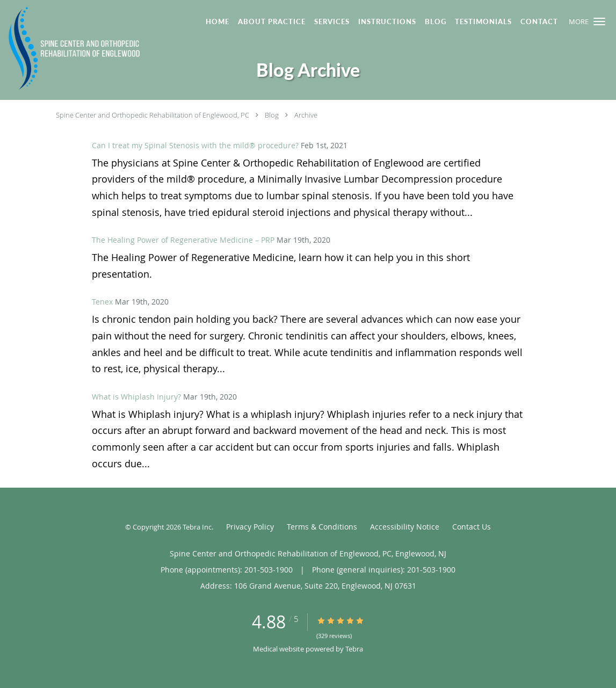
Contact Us (472, 527)
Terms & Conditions (322, 527)
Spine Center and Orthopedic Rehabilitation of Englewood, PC (153, 115)
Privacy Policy (250, 527)
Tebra (354, 649)
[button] (599, 21)
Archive (306, 115)
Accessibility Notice (405, 527)
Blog (272, 115)
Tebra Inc (197, 527)
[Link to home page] (72, 49)
